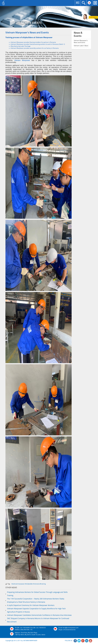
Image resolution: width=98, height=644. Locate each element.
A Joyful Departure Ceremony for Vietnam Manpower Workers (31, 605)
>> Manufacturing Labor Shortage (20, 46)
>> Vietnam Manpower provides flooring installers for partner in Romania (32, 42)
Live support (93, 17)
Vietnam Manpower (22, 60)
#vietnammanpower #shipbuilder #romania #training (29, 584)
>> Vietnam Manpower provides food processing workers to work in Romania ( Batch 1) (37, 44)
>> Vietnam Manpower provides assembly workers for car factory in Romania (34, 48)
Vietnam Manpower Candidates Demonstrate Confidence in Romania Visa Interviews (39, 615)
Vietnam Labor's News (81, 46)
